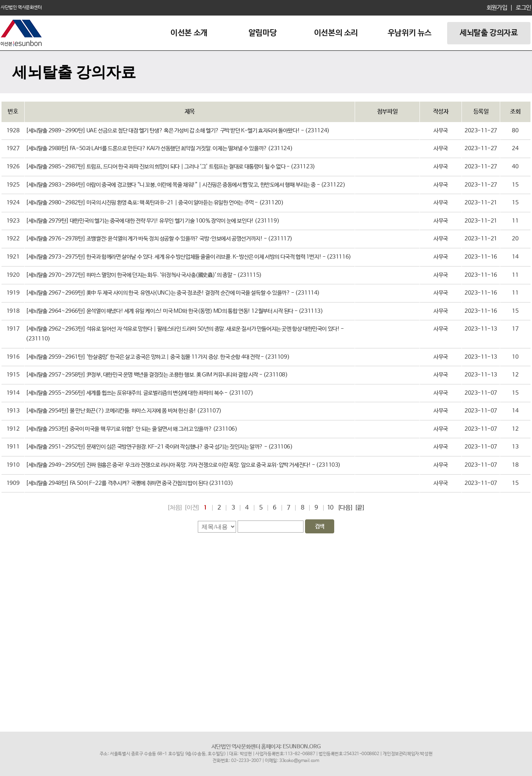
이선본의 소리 (336, 33)
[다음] (345, 508)
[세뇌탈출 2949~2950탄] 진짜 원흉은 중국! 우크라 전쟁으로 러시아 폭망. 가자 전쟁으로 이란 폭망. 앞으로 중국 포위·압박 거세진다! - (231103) (183, 465)
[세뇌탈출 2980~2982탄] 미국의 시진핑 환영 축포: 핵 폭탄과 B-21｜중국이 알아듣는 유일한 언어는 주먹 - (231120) (155, 203)
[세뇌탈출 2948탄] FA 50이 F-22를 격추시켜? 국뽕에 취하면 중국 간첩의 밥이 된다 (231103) (130, 483)
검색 (320, 526)
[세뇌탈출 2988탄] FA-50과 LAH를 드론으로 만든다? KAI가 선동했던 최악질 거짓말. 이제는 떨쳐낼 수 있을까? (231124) (159, 149)
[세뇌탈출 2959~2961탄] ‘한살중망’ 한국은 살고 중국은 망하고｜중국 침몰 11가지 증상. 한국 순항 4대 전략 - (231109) (158, 357)
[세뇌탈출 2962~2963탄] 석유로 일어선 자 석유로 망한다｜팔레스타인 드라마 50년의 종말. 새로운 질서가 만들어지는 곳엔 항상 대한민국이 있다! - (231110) (185, 334)
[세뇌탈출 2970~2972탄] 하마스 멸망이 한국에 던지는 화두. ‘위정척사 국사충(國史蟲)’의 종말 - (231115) (144, 275)
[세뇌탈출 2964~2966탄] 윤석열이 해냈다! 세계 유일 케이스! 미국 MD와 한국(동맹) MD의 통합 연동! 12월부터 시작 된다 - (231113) (174, 311)
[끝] (360, 508)
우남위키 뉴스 (410, 33)
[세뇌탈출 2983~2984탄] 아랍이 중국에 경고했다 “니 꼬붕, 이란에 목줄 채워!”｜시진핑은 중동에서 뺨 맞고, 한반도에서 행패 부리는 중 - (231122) (186, 185)
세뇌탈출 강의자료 (489, 33)
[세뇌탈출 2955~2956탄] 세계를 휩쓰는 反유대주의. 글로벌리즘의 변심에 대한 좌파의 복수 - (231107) (139, 393)
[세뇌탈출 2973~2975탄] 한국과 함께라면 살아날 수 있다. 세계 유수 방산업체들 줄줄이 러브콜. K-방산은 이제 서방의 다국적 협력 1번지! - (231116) (189, 257)
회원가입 (497, 8)
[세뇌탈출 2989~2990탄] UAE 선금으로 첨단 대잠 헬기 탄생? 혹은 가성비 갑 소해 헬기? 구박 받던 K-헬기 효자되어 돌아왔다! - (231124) (178, 131)
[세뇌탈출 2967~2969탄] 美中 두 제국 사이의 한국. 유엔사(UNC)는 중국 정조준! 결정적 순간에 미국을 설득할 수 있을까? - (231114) (173, 293)
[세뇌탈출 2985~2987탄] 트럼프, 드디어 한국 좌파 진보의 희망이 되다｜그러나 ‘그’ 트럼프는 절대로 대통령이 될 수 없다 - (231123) (171, 167)
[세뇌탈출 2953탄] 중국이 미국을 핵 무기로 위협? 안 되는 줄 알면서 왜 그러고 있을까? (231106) (132, 429)
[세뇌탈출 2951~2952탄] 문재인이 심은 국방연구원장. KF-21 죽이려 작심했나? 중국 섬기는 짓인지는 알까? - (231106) (159, 447)
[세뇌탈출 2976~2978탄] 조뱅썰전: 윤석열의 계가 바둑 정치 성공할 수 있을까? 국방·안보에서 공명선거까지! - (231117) (159, 239)
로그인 (523, 8)
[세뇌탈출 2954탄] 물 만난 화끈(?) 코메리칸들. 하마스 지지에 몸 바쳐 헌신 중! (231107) (124, 411)
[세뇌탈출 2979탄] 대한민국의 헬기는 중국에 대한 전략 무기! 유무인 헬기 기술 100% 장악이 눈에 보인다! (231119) (153, 221)
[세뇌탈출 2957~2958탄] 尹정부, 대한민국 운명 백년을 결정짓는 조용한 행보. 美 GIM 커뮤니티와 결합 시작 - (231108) (157, 375)
